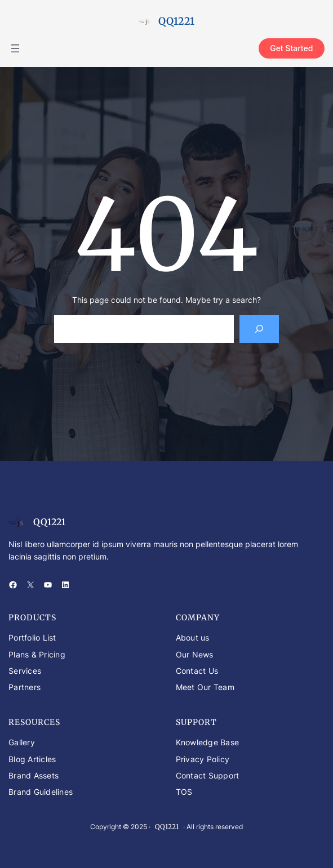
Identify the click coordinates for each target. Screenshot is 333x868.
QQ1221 (176, 21)
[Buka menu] (15, 48)
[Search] (259, 329)
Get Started (291, 48)
